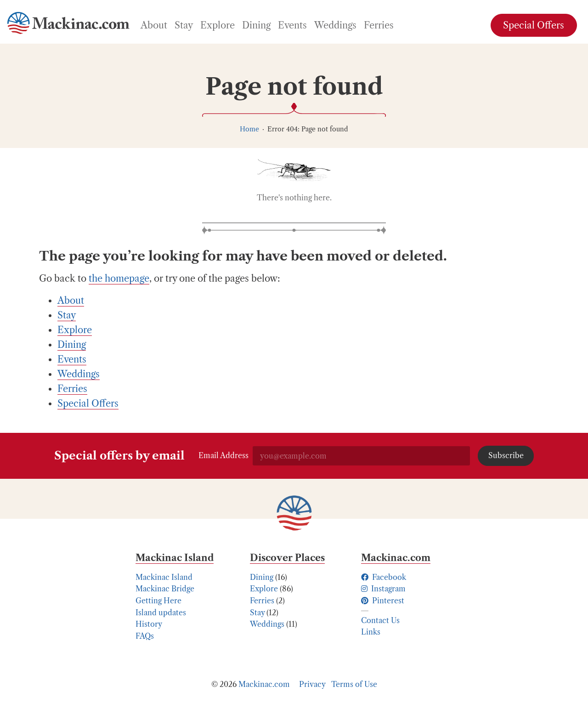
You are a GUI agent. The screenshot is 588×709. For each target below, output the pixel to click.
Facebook (384, 577)
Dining (262, 577)
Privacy (312, 684)
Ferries (262, 601)
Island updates (161, 613)
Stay (257, 613)
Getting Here (158, 601)
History (149, 624)
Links (371, 632)
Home (249, 129)
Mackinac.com (264, 684)
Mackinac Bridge (165, 589)
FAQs (145, 636)
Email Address (223, 455)
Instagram (383, 589)
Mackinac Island (164, 577)
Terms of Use (354, 684)
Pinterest (383, 601)
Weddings (267, 624)
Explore (264, 589)
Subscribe (506, 455)
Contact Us (380, 620)
